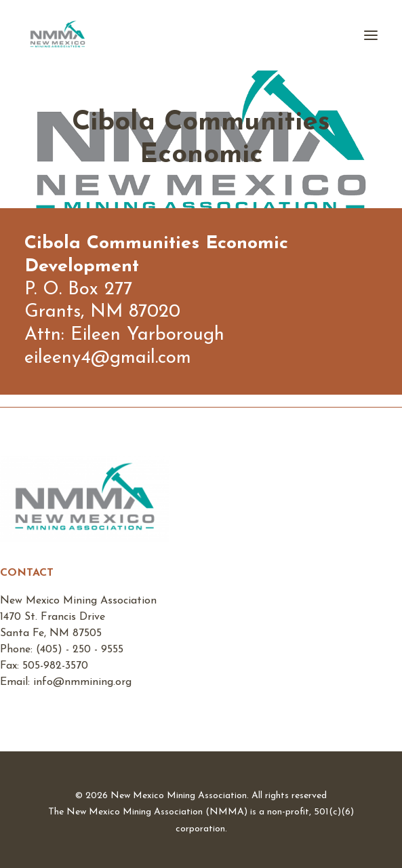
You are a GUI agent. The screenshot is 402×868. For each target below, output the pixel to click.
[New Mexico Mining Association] (58, 35)
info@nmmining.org (82, 682)
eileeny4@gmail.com (108, 358)
